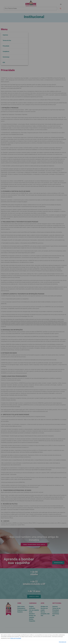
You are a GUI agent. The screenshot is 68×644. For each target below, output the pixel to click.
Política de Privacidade (16, 638)
